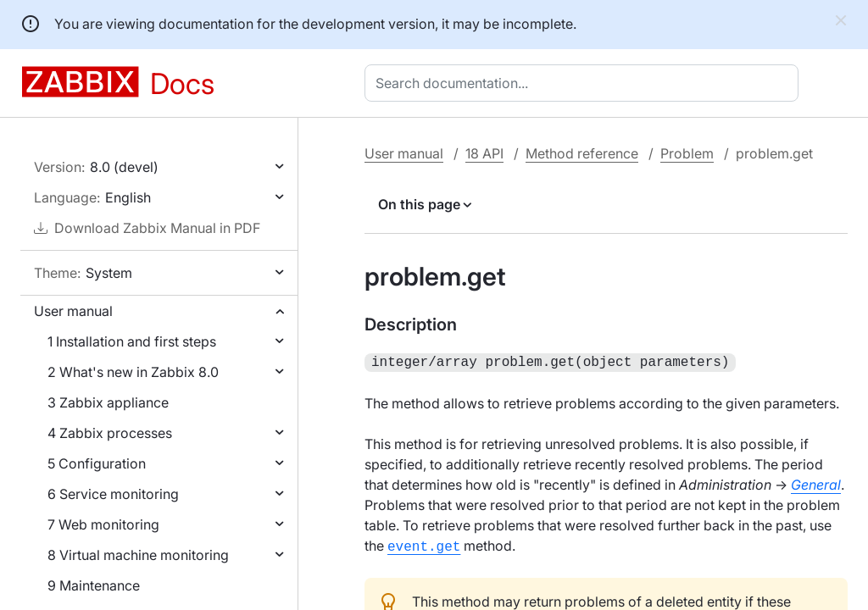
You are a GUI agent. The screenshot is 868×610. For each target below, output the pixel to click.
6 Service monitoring (113, 494)
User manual (73, 311)
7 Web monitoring (103, 524)
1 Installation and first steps (132, 341)
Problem (687, 153)
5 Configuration (97, 463)
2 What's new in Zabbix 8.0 (133, 372)
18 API (484, 153)
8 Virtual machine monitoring (138, 555)
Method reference (582, 153)
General (816, 483)
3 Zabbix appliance (108, 402)
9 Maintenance (94, 585)
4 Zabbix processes (110, 433)
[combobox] (585, 83)
